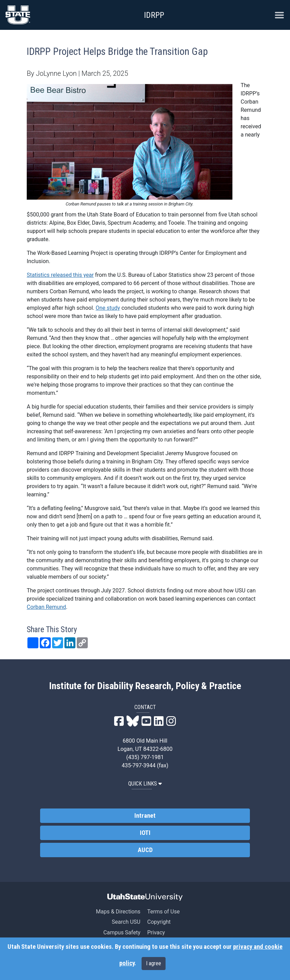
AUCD (145, 850)
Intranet (145, 816)
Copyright (159, 922)
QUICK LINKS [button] (145, 784)
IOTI (145, 833)
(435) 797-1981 (145, 757)
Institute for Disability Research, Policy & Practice (145, 686)
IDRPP (154, 15)
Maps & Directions (118, 912)
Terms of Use (163, 912)
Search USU (126, 922)
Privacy (156, 932)
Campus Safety (122, 932)
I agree (154, 963)
